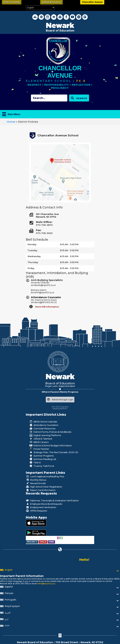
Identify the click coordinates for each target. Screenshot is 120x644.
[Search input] (49, 98)
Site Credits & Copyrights (60, 407)
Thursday (33, 262)
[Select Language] (40, 8)
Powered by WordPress (60, 409)
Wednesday (34, 256)
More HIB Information (47, 307)
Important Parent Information (22, 576)
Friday (31, 268)
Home (11, 122)
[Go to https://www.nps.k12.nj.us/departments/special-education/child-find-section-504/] (32, 542)
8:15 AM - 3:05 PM (69, 244)
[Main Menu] (11, 114)
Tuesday (32, 250)
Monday (32, 244)
